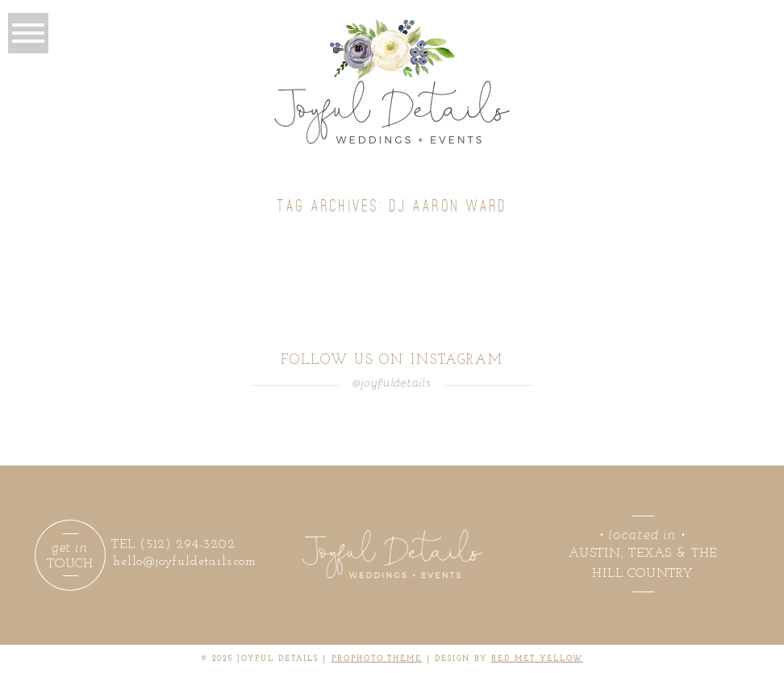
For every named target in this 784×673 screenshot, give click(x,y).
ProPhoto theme (377, 659)
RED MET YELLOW (537, 659)
